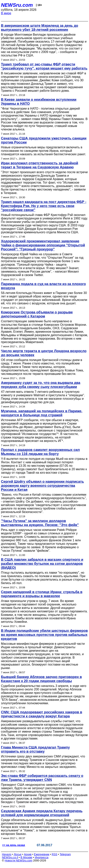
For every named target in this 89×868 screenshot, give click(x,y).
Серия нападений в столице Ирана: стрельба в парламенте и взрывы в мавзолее (42, 594)
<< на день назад (14, 845)
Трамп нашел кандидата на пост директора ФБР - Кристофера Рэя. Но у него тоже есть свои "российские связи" (44, 206)
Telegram (65, 854)
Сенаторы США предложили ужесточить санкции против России (44, 140)
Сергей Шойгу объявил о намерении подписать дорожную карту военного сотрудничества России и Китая (42, 486)
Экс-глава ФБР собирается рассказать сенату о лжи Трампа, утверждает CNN (42, 778)
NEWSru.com (17, 5)
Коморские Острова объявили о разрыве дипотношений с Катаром (37, 314)
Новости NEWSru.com (18, 860)
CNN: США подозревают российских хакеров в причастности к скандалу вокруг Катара (42, 714)
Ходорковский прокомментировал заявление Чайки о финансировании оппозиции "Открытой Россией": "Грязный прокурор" (43, 245)
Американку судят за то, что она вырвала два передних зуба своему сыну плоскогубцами (41, 385)
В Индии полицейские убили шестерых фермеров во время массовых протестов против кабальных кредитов (44, 635)
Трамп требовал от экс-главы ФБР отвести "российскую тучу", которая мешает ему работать (44, 66)
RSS (54, 854)
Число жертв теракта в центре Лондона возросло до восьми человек (44, 353)
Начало (7, 854)
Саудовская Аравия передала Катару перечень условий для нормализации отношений (42, 813)
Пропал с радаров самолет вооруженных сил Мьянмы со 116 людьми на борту (40, 452)
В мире (6, 13)
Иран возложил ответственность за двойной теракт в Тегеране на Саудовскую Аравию (40, 165)
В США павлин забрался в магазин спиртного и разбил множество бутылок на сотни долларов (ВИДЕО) (42, 564)
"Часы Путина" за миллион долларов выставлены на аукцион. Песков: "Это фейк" (40, 523)
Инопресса (42, 857)
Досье (18, 854)
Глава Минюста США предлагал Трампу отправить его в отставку (35, 749)
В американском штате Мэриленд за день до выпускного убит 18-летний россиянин (40, 28)
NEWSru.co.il (10, 857)
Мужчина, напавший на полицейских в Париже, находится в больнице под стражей (42, 413)
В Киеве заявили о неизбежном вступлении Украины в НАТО (39, 102)
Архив (28, 854)
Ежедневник (42, 854)
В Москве (26, 857)
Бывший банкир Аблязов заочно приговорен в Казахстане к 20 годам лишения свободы (41, 679)
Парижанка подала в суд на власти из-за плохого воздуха (43, 286)
